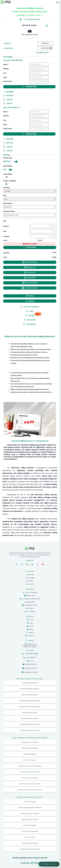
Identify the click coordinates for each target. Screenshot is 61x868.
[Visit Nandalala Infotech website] (35, 863)
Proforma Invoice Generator (30, 778)
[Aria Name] (47, 26)
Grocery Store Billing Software (30, 718)
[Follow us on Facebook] (22, 564)
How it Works (31, 611)
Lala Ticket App (30, 578)
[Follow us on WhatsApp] (17, 564)
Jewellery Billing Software (30, 683)
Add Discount (30, 267)
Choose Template (10, 181)
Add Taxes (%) (30, 273)
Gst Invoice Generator (30, 825)
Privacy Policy (31, 596)
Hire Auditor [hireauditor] (30, 581)
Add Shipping (30, 278)
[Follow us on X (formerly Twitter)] (27, 564)
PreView (30, 296)
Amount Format (9, 211)
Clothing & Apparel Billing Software (30, 701)
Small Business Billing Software (30, 730)
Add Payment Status (30, 288)
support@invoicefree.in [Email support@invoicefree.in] (31, 672)
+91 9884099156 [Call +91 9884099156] (30, 654)
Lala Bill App (30, 575)
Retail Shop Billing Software (30, 695)
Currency (6, 188)
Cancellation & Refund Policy (31, 599)
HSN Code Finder (30, 837)
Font (5, 196)
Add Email (8, 143)
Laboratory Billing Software (30, 748)
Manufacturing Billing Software (30, 689)
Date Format (8, 203)
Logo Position (8, 166)
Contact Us (31, 636)
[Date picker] (45, 48)
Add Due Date (42, 53)
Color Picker (8, 174)
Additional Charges (30, 262)
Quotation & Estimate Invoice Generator (30, 790)
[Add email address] (13, 96)
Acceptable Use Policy (31, 605)
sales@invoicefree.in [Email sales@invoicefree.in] (31, 668)
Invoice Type (8, 158)
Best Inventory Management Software (30, 808)
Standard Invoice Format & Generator (30, 766)
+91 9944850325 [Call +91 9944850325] (31, 657)
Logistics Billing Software (30, 713)
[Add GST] (13, 104)
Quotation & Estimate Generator (30, 849)
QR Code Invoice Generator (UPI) (30, 772)
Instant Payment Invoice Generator (30, 784)
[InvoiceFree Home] (30, 549)
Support (31, 632)
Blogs (31, 629)
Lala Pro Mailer (30, 584)
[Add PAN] (13, 100)
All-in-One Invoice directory (30, 831)
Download (30, 301)
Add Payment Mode (30, 283)
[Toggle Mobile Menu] (58, 2)
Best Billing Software (30, 754)
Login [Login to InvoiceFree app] (31, 623)
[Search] (28, 25)
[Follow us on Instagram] (38, 564)
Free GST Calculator (30, 802)
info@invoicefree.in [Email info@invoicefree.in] (31, 664)
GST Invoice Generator (30, 760)
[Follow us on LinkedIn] (32, 564)
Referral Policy (31, 602)
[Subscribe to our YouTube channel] (43, 564)
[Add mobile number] (29, 92)
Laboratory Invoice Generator (30, 742)
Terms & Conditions (31, 592)
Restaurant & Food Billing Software (30, 707)
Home (31, 620)
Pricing (31, 626)
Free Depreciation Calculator (30, 819)
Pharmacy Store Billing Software (30, 724)
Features (31, 608)
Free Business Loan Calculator (30, 814)
